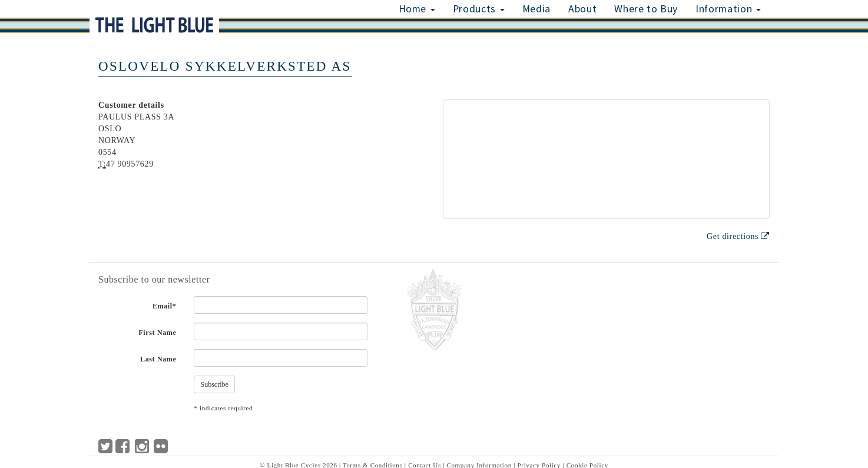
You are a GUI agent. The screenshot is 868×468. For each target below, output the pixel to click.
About (582, 9)
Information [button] (728, 9)
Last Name (158, 359)
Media (536, 9)
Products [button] (479, 9)
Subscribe (214, 384)
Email (165, 306)
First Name (157, 333)
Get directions (738, 236)
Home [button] (417, 9)
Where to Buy (646, 9)
